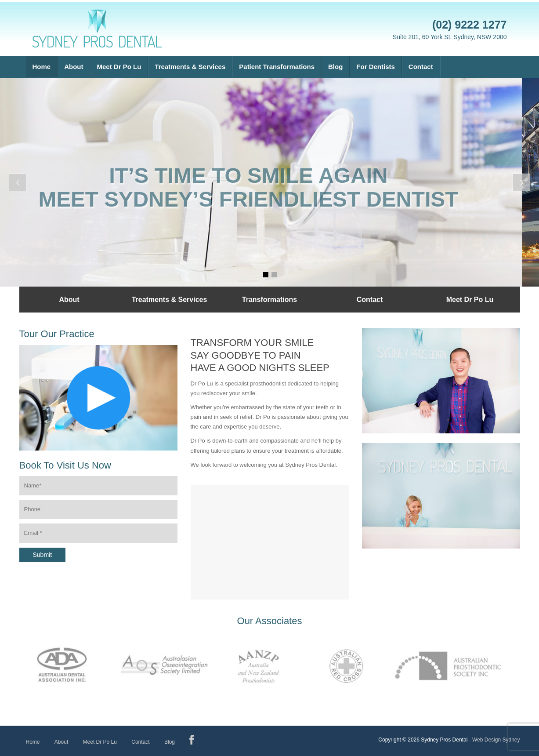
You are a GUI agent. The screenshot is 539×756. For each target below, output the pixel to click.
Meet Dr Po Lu (119, 67)
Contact (421, 67)
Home (42, 67)
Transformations (269, 300)
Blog (335, 67)
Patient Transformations (277, 67)
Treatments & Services (190, 67)
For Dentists (376, 67)
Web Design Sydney (496, 740)
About (74, 67)
